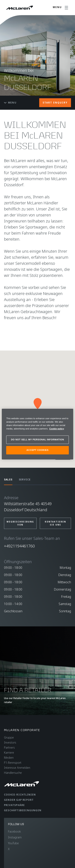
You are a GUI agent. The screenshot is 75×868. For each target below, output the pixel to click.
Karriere (9, 753)
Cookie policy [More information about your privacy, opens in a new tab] (57, 429)
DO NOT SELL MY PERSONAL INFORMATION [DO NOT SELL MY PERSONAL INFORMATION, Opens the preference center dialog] (37, 440)
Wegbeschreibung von (20, 523)
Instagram (15, 837)
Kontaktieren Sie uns (55, 523)
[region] (37, 434)
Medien (9, 758)
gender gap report (19, 800)
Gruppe (9, 737)
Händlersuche (13, 773)
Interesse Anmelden (17, 768)
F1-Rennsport (13, 763)
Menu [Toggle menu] (10, 103)
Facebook (14, 831)
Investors (10, 742)
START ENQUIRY (55, 103)
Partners (9, 747)
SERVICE (25, 480)
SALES (8, 480)
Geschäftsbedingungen (23, 810)
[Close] (68, 413)
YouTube (13, 843)
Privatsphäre (14, 805)
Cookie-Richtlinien (20, 795)
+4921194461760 (19, 546)
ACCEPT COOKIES (37, 450)
